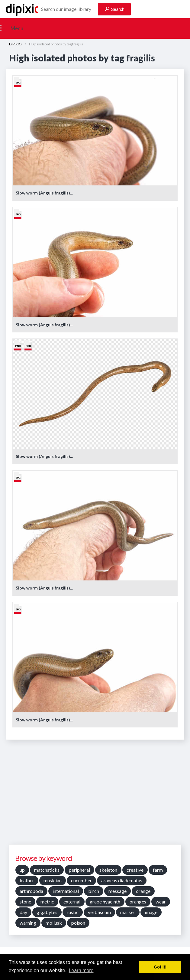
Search (115, 9)
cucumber (81, 880)
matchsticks (47, 870)
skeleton (108, 870)
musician (53, 880)
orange (143, 891)
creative (135, 870)
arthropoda (31, 891)
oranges (138, 902)
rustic (73, 912)
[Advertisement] (97, 794)
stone (25, 902)
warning (28, 923)
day (23, 912)
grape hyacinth (105, 902)
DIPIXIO (15, 44)
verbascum (99, 912)
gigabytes (47, 912)
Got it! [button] (160, 967)
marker (128, 912)
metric (47, 902)
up (22, 870)
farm (158, 870)
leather (27, 880)
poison (78, 923)
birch (94, 891)
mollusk (54, 923)
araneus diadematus (122, 880)
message (118, 891)
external (72, 902)
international (66, 891)
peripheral (79, 870)
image (151, 912)
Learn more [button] (81, 970)
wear (161, 902)
